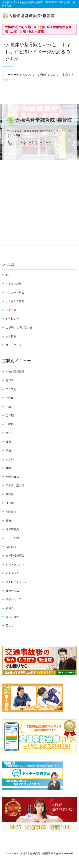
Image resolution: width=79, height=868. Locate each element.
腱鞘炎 (10, 494)
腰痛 (8, 442)
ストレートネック (16, 582)
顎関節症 (11, 512)
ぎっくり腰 (12, 617)
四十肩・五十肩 (15, 485)
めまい (10, 459)
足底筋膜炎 (12, 529)
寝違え (10, 608)
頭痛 (8, 451)
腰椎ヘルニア (14, 591)
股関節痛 (11, 547)
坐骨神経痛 (12, 477)
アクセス (11, 310)
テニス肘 (11, 389)
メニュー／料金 (15, 292)
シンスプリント (15, 564)
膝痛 (8, 521)
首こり (10, 626)
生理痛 (10, 398)
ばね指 (10, 503)
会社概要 (11, 336)
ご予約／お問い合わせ (19, 327)
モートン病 (12, 538)
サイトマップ (14, 345)
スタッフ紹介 (14, 284)
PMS (9, 407)
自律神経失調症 (15, 556)
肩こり (10, 433)
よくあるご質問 (15, 301)
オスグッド (12, 573)
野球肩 (10, 380)
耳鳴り (10, 468)
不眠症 (10, 424)
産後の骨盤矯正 (15, 372)
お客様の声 (12, 319)
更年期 (10, 415)
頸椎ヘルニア (14, 599)
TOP (8, 275)
